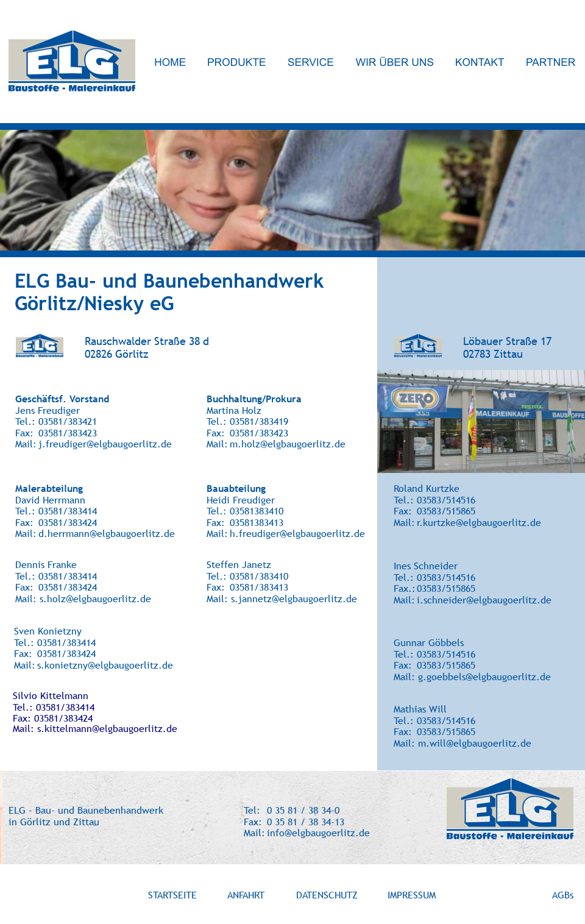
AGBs (563, 895)
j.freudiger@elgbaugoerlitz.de (105, 444)
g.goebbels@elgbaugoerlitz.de (484, 677)
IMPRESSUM (412, 895)
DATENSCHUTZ (327, 895)
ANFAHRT (246, 895)
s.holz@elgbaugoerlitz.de (95, 599)
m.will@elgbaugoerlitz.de (475, 743)
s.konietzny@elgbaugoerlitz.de (105, 665)
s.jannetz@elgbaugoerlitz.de (294, 599)
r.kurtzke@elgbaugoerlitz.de (479, 522)
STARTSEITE (172, 895)
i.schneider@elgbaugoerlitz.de (484, 600)
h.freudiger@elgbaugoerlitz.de (297, 533)
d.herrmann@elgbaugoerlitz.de (107, 533)
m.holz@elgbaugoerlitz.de (288, 444)
